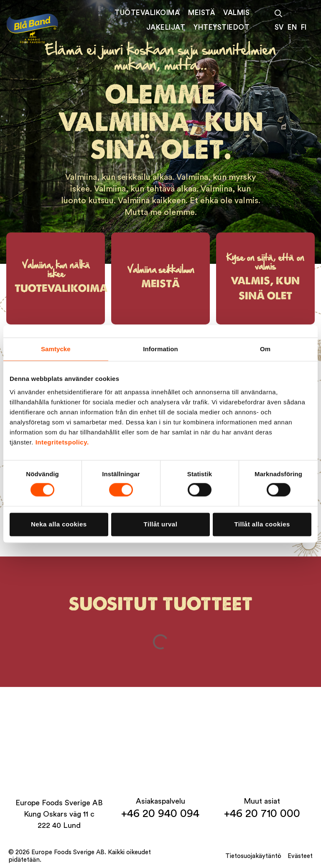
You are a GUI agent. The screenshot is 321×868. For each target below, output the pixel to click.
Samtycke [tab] (56, 349)
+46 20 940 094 (160, 814)
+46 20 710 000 (262, 814)
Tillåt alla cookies (262, 524)
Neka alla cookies (59, 524)
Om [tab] (265, 349)
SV (279, 27)
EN (292, 27)
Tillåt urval (161, 524)
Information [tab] (160, 349)
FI (304, 27)
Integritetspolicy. (62, 442)
